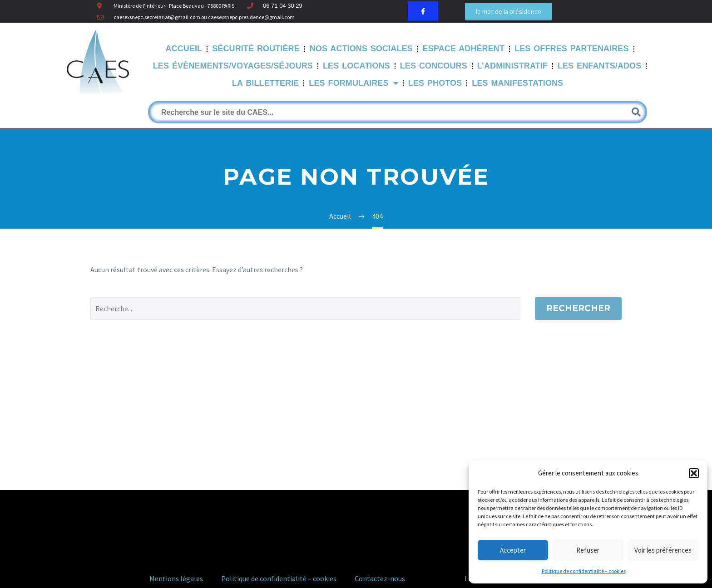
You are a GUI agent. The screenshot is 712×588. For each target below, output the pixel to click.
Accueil (184, 49)
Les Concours (434, 66)
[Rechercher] (398, 112)
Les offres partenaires (572, 49)
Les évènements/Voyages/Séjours (233, 66)
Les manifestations (517, 83)
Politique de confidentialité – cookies (584, 571)
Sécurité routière (256, 49)
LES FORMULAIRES (353, 83)
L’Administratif (512, 66)
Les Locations (356, 66)
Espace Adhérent (464, 49)
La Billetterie (266, 83)
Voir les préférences (663, 550)
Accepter (513, 550)
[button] (694, 473)
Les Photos (435, 83)
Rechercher (578, 308)
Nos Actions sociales (361, 49)
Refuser (588, 550)
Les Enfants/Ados (599, 66)
